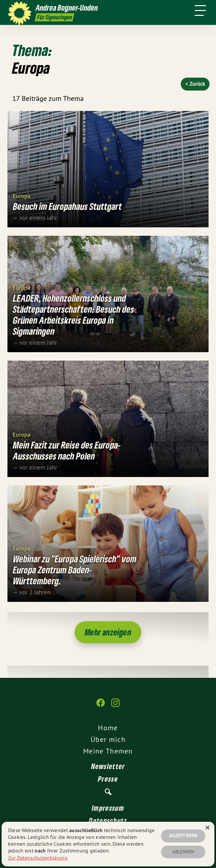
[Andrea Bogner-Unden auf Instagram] (115, 706)
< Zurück (195, 84)
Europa (22, 195)
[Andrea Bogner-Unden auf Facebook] (101, 706)
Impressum (108, 808)
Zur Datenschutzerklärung (38, 858)
